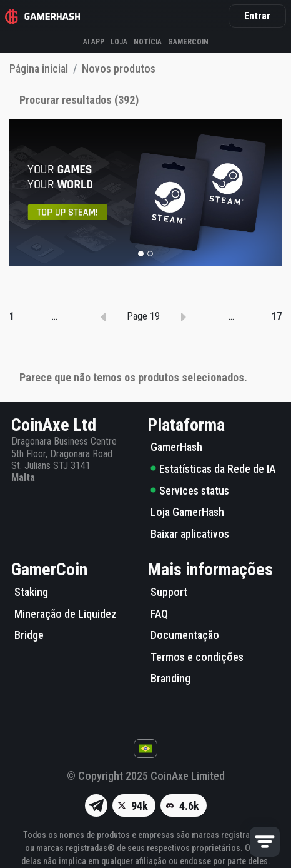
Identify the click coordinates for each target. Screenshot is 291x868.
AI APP (94, 42)
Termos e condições (197, 657)
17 (277, 316)
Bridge (29, 635)
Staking (31, 592)
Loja (119, 42)
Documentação (185, 635)
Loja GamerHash (187, 512)
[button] (141, 254)
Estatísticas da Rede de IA (213, 469)
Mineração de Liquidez (66, 614)
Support (169, 592)
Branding (170, 678)
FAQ (159, 614)
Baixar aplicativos (190, 534)
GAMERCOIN (188, 42)
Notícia (148, 42)
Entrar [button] (257, 16)
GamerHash (176, 447)
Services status (190, 491)
